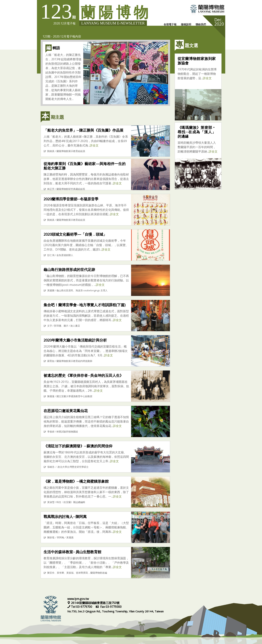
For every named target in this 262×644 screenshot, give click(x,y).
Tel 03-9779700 (80, 607)
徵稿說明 (186, 24)
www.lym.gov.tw (78, 599)
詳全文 (94, 145)
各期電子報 (170, 24)
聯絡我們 (201, 24)
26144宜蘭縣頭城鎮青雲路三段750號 (93, 603)
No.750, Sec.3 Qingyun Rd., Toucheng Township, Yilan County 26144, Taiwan (115, 611)
